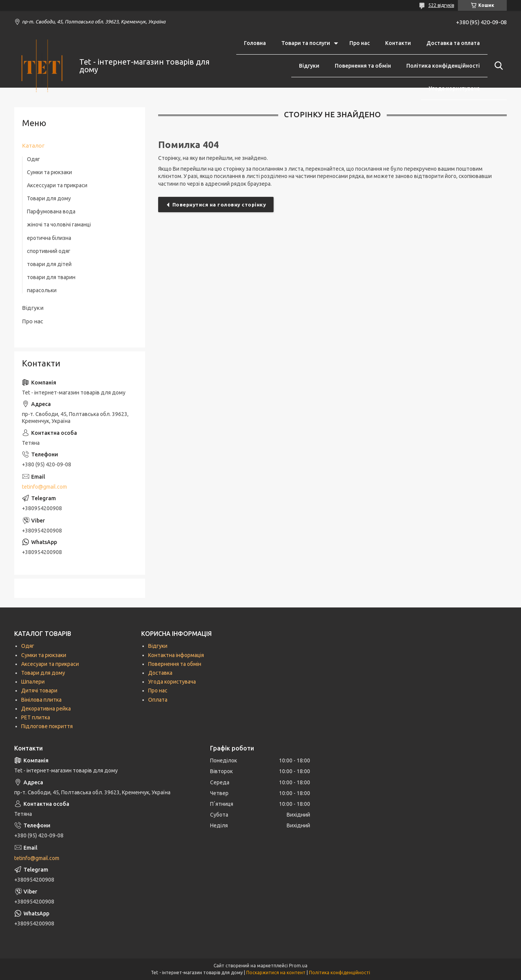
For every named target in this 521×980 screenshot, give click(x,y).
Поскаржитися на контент (276, 973)
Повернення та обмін (363, 66)
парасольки (42, 290)
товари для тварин (51, 277)
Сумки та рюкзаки (49, 172)
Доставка (160, 673)
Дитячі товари (39, 690)
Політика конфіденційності (443, 66)
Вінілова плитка (41, 700)
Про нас (360, 43)
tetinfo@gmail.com (44, 487)
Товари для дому (49, 198)
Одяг (33, 159)
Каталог (33, 146)
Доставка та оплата (453, 43)
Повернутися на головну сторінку (219, 205)
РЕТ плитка (36, 717)
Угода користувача (454, 88)
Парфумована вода (51, 211)
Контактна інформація (176, 655)
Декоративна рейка (46, 709)
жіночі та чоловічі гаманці (59, 225)
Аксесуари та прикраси (50, 664)
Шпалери (33, 682)
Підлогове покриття (47, 726)
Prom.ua (298, 966)
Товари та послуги (306, 43)
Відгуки (309, 66)
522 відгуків (441, 5)
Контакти (398, 43)
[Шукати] (497, 66)
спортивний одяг (49, 251)
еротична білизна (49, 238)
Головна (255, 43)
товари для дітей (49, 264)
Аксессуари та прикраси (57, 185)
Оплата (158, 700)
